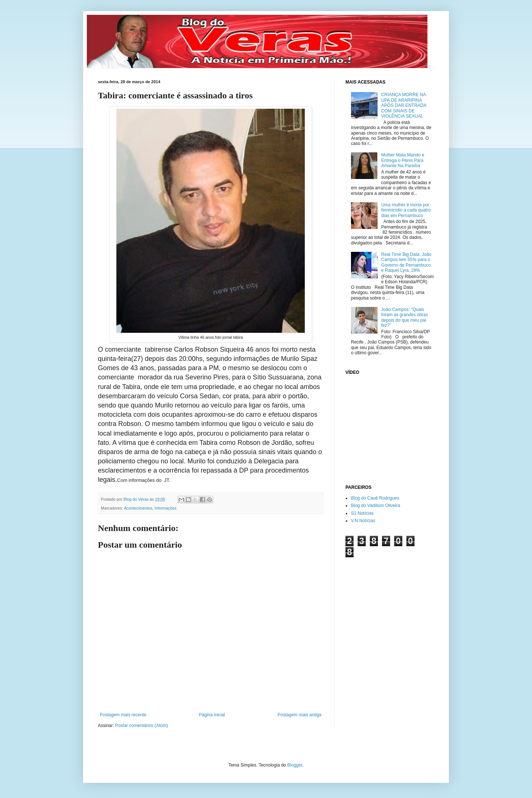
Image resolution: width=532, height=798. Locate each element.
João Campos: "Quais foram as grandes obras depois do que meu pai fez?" (405, 317)
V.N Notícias (363, 521)
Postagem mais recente (123, 715)
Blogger (295, 765)
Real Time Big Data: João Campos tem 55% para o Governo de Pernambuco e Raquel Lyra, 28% (406, 262)
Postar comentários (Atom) (142, 726)
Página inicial (212, 715)
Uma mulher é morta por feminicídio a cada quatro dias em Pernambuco (406, 210)
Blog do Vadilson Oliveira (376, 505)
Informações (165, 508)
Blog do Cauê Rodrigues (375, 498)
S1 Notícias (362, 513)
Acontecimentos (138, 508)
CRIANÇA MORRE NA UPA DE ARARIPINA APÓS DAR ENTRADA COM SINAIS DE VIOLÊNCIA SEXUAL (404, 105)
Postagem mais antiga (299, 715)
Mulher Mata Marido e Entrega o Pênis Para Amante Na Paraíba (403, 160)
